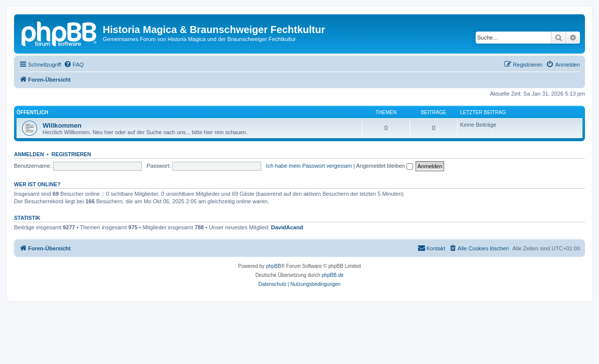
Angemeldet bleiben (384, 166)
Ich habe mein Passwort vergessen (309, 166)
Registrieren (71, 154)
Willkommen (62, 125)
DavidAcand (287, 227)
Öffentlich (32, 112)
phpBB (274, 266)
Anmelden (29, 154)
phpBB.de (333, 275)
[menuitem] (74, 65)
